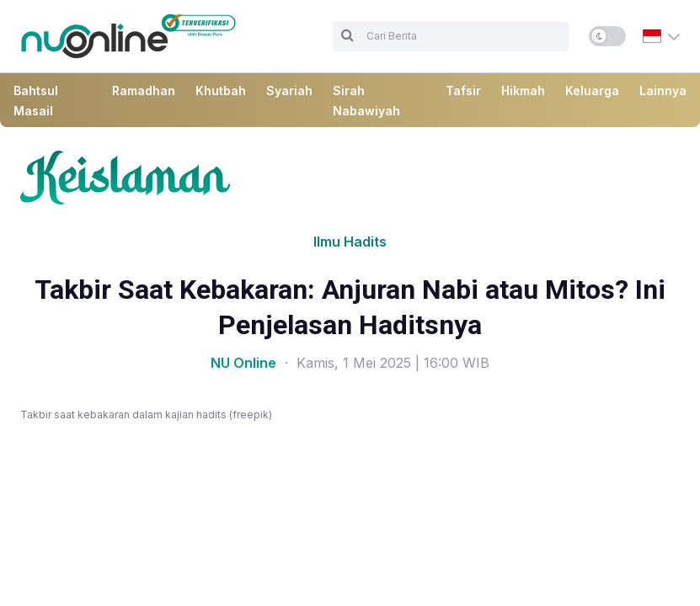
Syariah (289, 90)
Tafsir (463, 90)
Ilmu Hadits (350, 242)
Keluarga (592, 90)
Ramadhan (144, 90)
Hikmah (523, 90)
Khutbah (221, 90)
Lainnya (663, 90)
